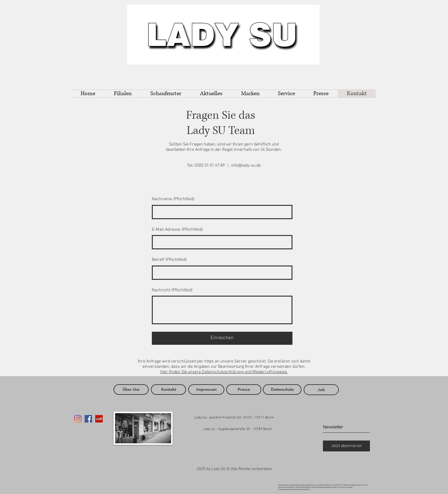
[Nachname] (220, 212)
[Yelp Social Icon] (99, 419)
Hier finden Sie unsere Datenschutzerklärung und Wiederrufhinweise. (224, 372)
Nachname (173, 199)
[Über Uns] (131, 390)
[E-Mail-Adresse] (220, 242)
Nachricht (172, 290)
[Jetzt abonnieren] (346, 446)
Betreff (169, 260)
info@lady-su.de (246, 166)
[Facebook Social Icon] (88, 419)
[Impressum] (206, 390)
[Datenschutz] (282, 390)
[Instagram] (78, 419)
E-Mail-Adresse (177, 230)
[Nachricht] (222, 310)
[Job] (321, 390)
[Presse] (244, 390)
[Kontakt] (168, 390)
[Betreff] (220, 273)
